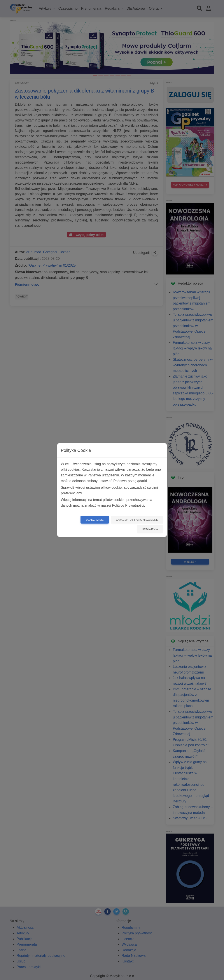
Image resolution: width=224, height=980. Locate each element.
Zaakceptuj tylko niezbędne (137, 520)
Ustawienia (150, 529)
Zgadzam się (95, 520)
